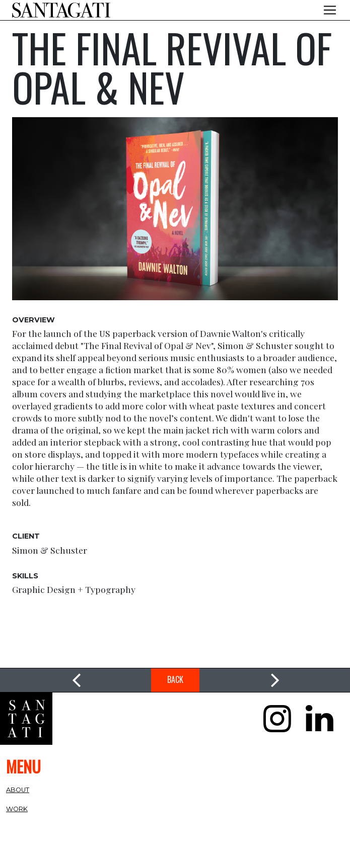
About (18, 790)
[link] (76, 680)
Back (175, 679)
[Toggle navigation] (330, 10)
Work (17, 809)
